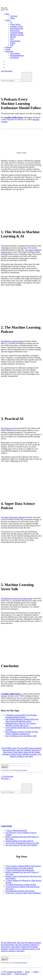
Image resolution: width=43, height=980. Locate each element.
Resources (9, 51)
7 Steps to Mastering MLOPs (16, 830)
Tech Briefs (14, 58)
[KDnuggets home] (11, 6)
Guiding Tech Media (14, 972)
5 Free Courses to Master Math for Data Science (23, 866)
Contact (36, 972)
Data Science (15, 31)
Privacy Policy (24, 770)
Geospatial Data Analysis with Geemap (20, 891)
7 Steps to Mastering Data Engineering (20, 870)
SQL (12, 45)
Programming (15, 41)
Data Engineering (17, 28)
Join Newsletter (7, 71)
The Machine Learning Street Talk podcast (17, 598)
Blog (7, 14)
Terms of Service (21, 974)
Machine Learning (17, 35)
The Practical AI (7, 428)
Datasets (9, 47)
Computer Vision (16, 26)
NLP (12, 39)
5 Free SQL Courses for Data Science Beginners (23, 893)
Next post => (6, 778)
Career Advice (15, 24)
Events (8, 49)
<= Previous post (7, 776)
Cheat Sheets (15, 53)
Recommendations (17, 55)
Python (13, 43)
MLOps (13, 37)
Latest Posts (6, 826)
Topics (8, 20)
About (12, 18)
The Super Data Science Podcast (13, 517)
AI (11, 22)
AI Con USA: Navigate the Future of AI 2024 (22, 843)
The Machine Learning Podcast (12, 341)
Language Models (17, 33)
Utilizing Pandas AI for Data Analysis (19, 841)
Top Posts (14, 16)
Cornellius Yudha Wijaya (13, 117)
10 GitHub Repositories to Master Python (21, 885)
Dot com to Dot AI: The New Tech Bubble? (21, 845)
